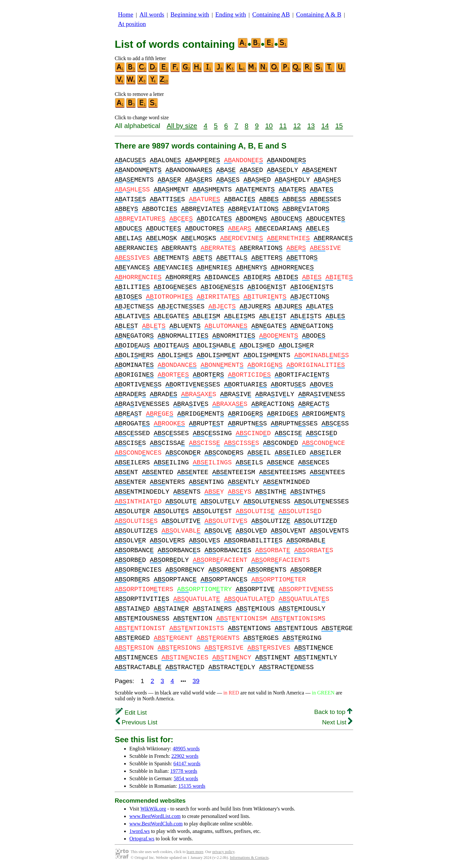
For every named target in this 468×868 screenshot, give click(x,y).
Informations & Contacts (249, 858)
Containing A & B (319, 14)
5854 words (186, 778)
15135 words (192, 786)
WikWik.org (153, 809)
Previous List (136, 722)
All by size (182, 126)
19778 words (184, 771)
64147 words (187, 764)
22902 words (185, 756)
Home (126, 14)
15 (339, 126)
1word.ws (140, 831)
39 (196, 681)
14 (325, 126)
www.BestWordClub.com (156, 824)
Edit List (131, 713)
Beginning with (190, 14)
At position (132, 24)
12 (297, 126)
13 (311, 126)
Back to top (333, 712)
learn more (195, 852)
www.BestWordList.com (155, 816)
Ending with (231, 14)
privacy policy (223, 852)
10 (269, 126)
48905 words (186, 749)
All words (152, 14)
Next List (337, 722)
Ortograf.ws (142, 839)
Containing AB (271, 14)
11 (283, 126)
